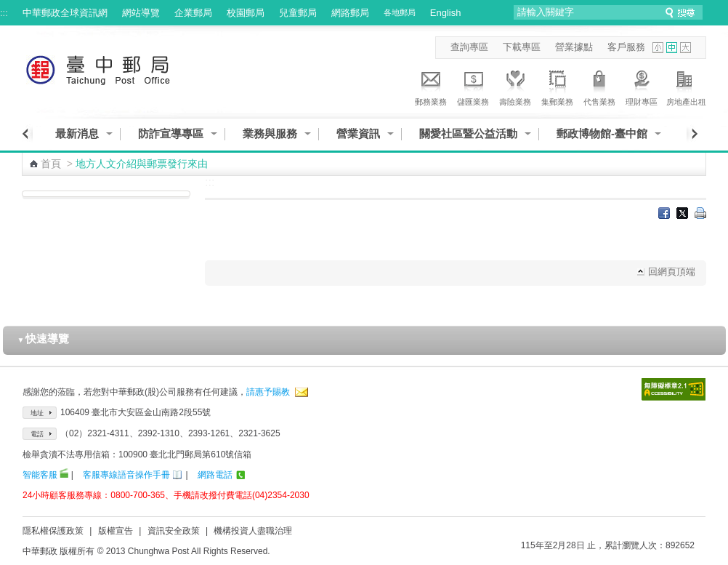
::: (4, 13)
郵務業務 (431, 86)
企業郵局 (193, 13)
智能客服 (40, 475)
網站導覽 (141, 13)
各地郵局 (400, 12)
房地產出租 (686, 86)
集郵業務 (557, 86)
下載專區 (522, 47)
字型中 (672, 48)
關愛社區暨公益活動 (468, 133)
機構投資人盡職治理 (253, 531)
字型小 (658, 48)
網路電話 (215, 475)
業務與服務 (270, 133)
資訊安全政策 (174, 531)
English (446, 13)
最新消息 (77, 133)
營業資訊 (358, 133)
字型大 (685, 48)
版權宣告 (116, 531)
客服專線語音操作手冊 (126, 475)
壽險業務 (515, 86)
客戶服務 (626, 47)
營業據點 (574, 47)
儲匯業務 (473, 86)
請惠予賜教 (268, 392)
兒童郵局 (298, 13)
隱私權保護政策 (53, 531)
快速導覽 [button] (44, 338)
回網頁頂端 (672, 272)
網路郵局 (350, 13)
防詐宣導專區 (171, 133)
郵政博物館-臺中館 (602, 133)
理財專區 (642, 86)
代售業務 (599, 86)
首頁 (51, 164)
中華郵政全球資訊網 (65, 13)
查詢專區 (469, 47)
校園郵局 (246, 13)
